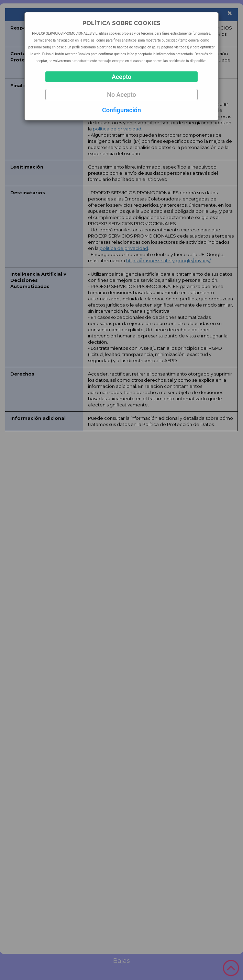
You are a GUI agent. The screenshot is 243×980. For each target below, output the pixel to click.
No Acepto (121, 95)
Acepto (121, 77)
